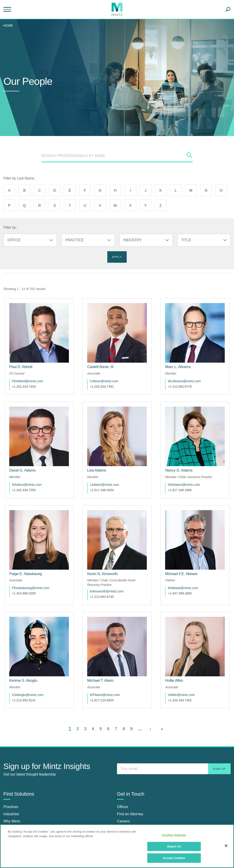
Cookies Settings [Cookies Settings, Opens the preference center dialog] (174, 835)
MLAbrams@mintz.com (189, 372)
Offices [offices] (123, 771)
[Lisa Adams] (101, 452)
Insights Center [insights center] (16, 813)
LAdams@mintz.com (109, 467)
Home (8, 25)
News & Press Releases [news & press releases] (23, 820)
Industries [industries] (11, 778)
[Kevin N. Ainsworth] (107, 547)
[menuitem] (9, 25)
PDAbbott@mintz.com (32, 372)
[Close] (226, 846)
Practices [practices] (11, 771)
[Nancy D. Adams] (183, 452)
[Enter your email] (174, 733)
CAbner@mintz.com (109, 372)
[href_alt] (39, 328)
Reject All (174, 846)
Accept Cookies (174, 858)
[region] (117, 846)
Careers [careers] (123, 785)
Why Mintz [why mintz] (12, 785)
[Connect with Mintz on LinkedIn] (122, 815)
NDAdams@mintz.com (188, 467)
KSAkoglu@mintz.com (32, 659)
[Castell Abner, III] (105, 358)
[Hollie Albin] (179, 645)
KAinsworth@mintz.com (111, 564)
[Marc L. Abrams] (182, 358)
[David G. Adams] (27, 452)
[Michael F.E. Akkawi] (186, 547)
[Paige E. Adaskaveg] (30, 547)
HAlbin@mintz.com (186, 659)
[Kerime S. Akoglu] (28, 645)
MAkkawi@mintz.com (187, 561)
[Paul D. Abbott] (25, 358)
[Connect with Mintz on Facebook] (133, 815)
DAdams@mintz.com (31, 467)
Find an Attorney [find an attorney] (130, 778)
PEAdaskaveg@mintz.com (35, 561)
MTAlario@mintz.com (109, 659)
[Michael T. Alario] (105, 645)
